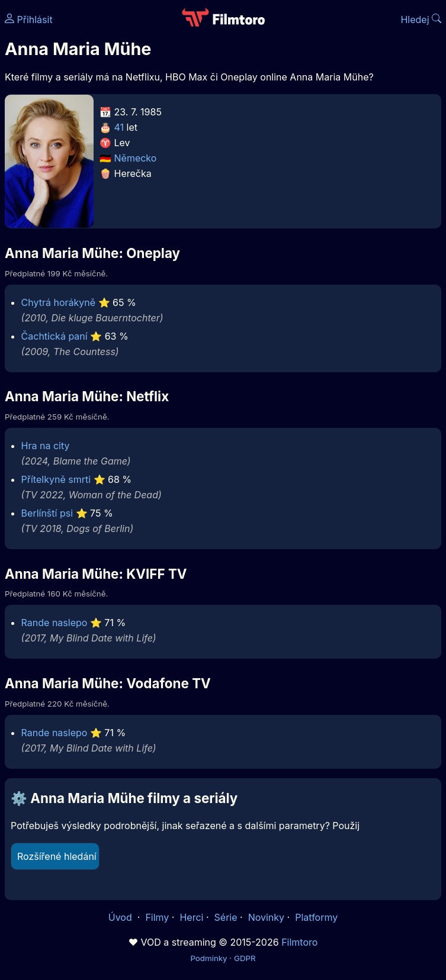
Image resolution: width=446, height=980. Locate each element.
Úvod (121, 917)
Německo (136, 158)
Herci (191, 917)
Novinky (266, 917)
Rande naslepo (54, 623)
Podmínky (208, 958)
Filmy (157, 917)
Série (226, 917)
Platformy (316, 917)
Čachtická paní (54, 336)
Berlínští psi (47, 513)
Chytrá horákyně (59, 302)
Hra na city (46, 446)
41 (119, 127)
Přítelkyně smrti (56, 479)
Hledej (421, 20)
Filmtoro (299, 942)
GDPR (245, 958)
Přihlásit (29, 20)
